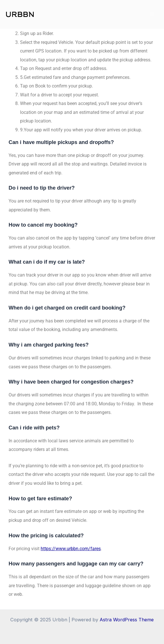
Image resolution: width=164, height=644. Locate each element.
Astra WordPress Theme (127, 620)
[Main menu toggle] (152, 14)
